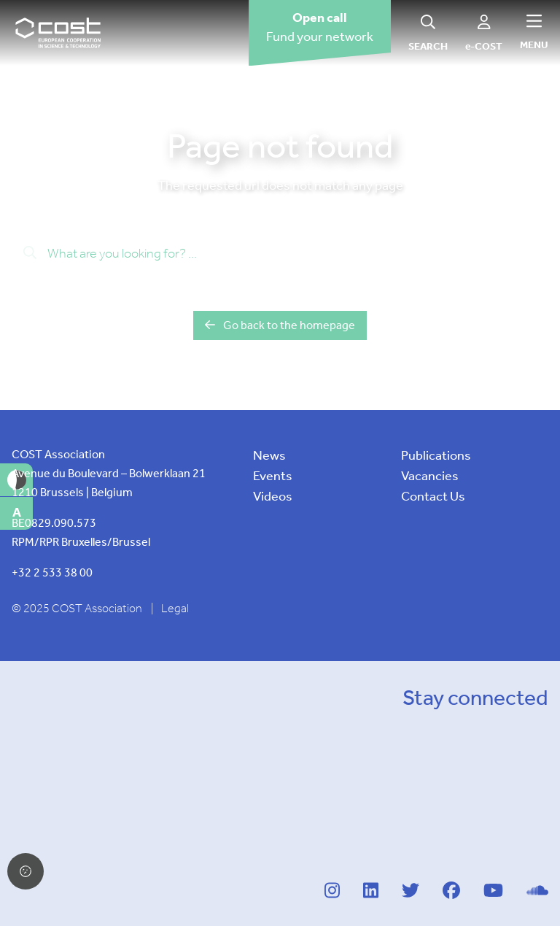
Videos (273, 496)
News (269, 455)
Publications (436, 455)
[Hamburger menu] (534, 32)
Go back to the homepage (280, 325)
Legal (175, 608)
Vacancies (430, 476)
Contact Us (433, 496)
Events (273, 476)
